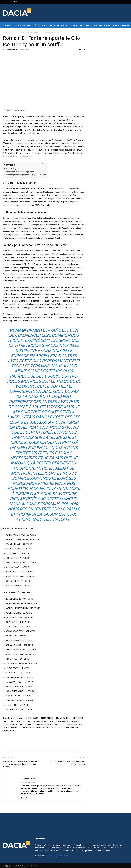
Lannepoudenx (39, 724)
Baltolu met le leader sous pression (20, 172)
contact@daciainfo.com (59, 856)
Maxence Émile (11, 50)
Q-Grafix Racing (58, 727)
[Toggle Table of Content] (43, 165)
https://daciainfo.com (28, 782)
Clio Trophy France (39, 721)
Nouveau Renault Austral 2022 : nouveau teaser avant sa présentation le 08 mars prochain (20, 764)
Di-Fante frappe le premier (17, 169)
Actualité (10, 25)
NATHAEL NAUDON (10, 727)
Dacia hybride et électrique (32, 25)
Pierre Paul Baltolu (43, 727)
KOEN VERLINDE (26, 724)
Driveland (52, 721)
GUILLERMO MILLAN (11, 724)
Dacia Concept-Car (81, 25)
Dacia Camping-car (59, 25)
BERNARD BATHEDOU (63, 718)
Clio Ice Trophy (15, 721)
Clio (5, 721)
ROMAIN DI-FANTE (72, 727)
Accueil (5, 32)
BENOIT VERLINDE (47, 718)
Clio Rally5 (26, 721)
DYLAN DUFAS (63, 721)
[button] (128, 25)
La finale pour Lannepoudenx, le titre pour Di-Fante (26, 175)
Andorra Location (17, 718)
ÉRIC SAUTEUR (76, 721)
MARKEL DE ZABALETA (55, 724)
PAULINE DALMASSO (27, 727)
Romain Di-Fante (10, 730)
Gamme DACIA (120, 25)
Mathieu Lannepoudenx (74, 724)
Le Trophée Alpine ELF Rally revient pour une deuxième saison (66, 763)
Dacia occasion (102, 25)
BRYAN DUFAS (78, 718)
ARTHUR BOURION (32, 718)
